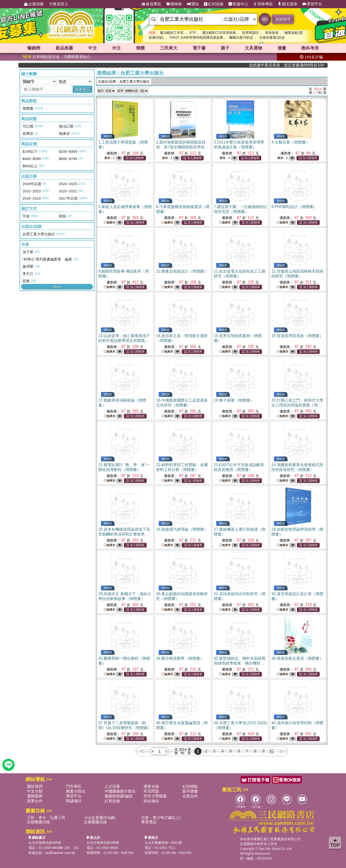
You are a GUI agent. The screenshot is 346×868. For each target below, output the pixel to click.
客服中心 (238, 4)
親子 (225, 48)
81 (272, 751)
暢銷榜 (34, 48)
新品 (64, 48)
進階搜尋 (283, 19)
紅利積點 (190, 786)
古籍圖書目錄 (38, 822)
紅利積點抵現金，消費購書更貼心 (57, 57)
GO (265, 19)
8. (294, 207)
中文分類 (35, 791)
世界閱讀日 (251, 33)
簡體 (140, 48)
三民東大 (169, 48)
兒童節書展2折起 (272, 37)
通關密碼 (35, 796)
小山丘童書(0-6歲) (100, 818)
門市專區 (74, 786)
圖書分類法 (76, 791)
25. (124, 534)
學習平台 (312, 4)
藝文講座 (288, 4)
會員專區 (151, 4)
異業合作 (35, 801)
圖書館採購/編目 (119, 796)
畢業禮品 (149, 822)
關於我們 (35, 786)
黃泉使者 (272, 33)
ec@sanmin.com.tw (60, 853)
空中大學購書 (155, 796)
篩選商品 (82, 89)
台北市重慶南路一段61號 (163, 843)
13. (124, 341)
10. (182, 271)
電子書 (199, 48)
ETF (193, 33)
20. (297, 405)
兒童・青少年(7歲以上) (161, 818)
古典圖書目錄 (95, 822)
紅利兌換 (214, 4)
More (57, 287)
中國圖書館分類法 (120, 791)
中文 (93, 48)
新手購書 (190, 791)
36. (297, 658)
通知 (193, 4)
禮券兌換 (151, 786)
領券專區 (263, 4)
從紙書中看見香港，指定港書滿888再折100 (305, 65)
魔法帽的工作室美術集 (219, 33)
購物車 (174, 4)
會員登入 (58, 4)
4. (290, 142)
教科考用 (310, 48)
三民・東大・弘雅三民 (46, 818)
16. (297, 336)
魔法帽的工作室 (172, 33)
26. (182, 529)
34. (180, 658)
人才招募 (112, 786)
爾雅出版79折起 (241, 37)
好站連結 (151, 801)
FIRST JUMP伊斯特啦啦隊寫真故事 (196, 37)
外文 (116, 48)
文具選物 (253, 48)
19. (234, 400)
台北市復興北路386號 (45, 843)
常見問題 (151, 791)
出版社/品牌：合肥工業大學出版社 (124, 81)
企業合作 (190, 796)
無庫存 (109, 223)
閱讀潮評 (74, 801)
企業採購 (34, 4)
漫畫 (282, 48)
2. (182, 147)
